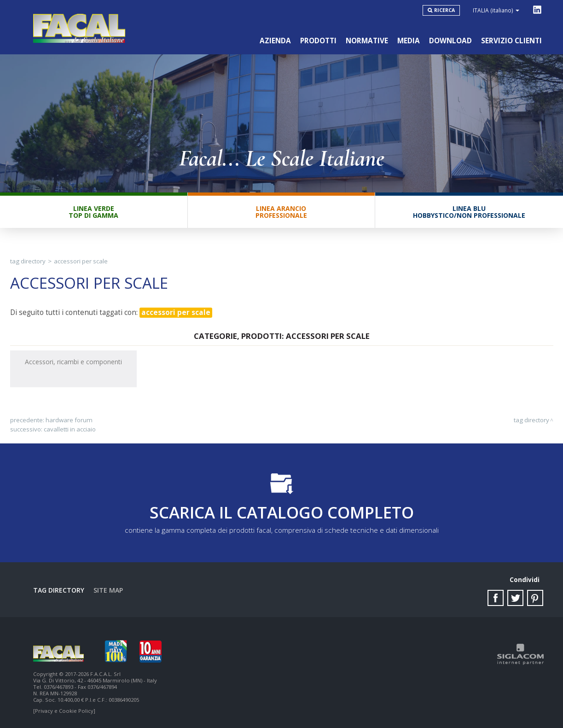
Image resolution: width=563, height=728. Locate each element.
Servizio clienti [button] (511, 41)
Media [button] (409, 41)
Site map (108, 590)
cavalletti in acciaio (70, 429)
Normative (367, 41)
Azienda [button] (275, 41)
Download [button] (450, 41)
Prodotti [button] (318, 41)
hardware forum (69, 420)
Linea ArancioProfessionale (281, 212)
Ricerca (444, 10)
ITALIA (496, 10)
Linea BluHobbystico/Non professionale (469, 212)
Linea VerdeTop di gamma (93, 212)
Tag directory (28, 261)
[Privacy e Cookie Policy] (64, 711)
